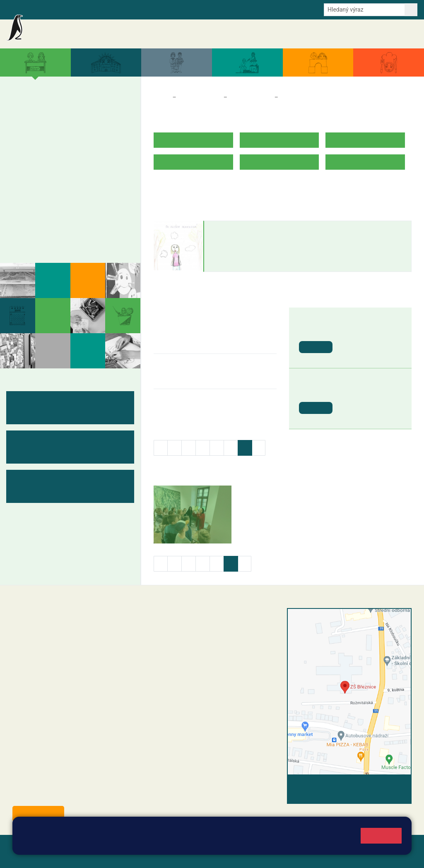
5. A (112, 106)
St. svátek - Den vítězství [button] (366, 395)
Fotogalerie (34, 241)
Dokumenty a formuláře (314, 34)
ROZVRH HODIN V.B (183, 188)
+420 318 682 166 (210, 672)
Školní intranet (76, 9)
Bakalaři (40, 9)
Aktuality (178, 34)
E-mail (136, 9)
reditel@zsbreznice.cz (197, 630)
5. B (116, 122)
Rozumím (381, 836)
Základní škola (66, 30)
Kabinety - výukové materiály (67, 225)
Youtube (204, 9)
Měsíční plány (39, 209)
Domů (161, 97)
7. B (43, 186)
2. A (43, 106)
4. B (89, 123)
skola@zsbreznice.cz (196, 681)
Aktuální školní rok (254, 34)
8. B (66, 186)
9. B (89, 186)
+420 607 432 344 (212, 664)
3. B (66, 123)
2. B (43, 123)
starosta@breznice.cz (58, 795)
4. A (89, 106)
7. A (43, 170)
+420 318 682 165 (214, 655)
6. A (21, 170)
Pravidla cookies (179, 844)
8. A (66, 170)
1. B (20, 123)
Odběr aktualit (169, 9)
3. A (66, 106)
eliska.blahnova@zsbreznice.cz (248, 264)
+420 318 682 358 (184, 621)
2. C (43, 139)
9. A (89, 170)
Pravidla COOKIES (65, 856)
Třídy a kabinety (200, 97)
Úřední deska (368, 34)
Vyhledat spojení (383, 786)
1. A (21, 106)
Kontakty (403, 34)
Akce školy (210, 34)
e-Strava (111, 9)
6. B (20, 186)
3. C (66, 139)
